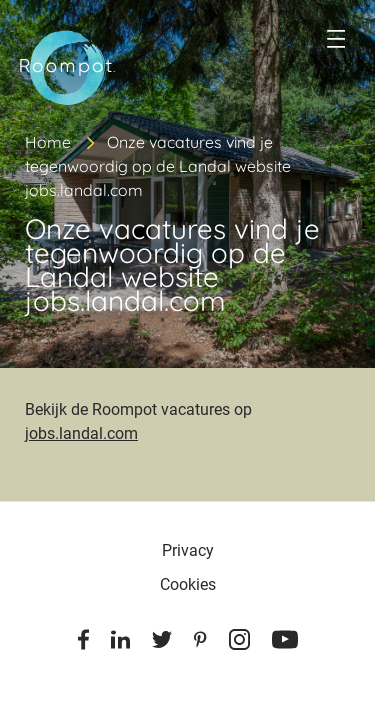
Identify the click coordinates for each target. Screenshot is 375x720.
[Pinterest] (200, 643)
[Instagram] (239, 643)
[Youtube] (285, 643)
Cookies (188, 584)
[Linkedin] (120, 643)
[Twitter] (162, 643)
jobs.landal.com (81, 433)
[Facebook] (83, 643)
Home (48, 142)
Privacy (188, 550)
